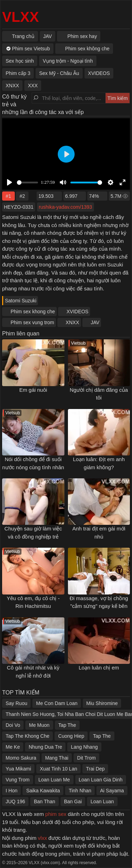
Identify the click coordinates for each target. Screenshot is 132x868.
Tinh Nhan (80, 791)
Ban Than (44, 801)
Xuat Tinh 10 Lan (58, 769)
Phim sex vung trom (32, 322)
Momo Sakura (21, 758)
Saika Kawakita (43, 791)
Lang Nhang (84, 747)
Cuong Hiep (71, 736)
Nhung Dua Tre (45, 747)
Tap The (67, 725)
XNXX (73, 322)
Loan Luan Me (54, 780)
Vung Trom (18, 780)
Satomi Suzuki (21, 301)
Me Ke (13, 747)
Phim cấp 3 (18, 73)
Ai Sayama (112, 791)
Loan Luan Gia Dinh (101, 780)
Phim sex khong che (33, 312)
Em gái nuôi (33, 390)
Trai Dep (95, 769)
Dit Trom (86, 758)
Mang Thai (57, 758)
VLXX (20, 17)
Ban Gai (73, 801)
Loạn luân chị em (99, 668)
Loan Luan (102, 801)
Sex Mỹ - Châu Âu (59, 73)
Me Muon (39, 725)
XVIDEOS (77, 312)
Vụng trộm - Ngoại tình (68, 61)
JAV (95, 322)
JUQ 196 (15, 801)
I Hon (11, 791)
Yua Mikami (18, 769)
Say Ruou (16, 703)
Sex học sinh (20, 61)
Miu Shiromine (102, 703)
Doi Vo (13, 725)
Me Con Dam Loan (57, 703)
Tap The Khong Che (27, 736)
